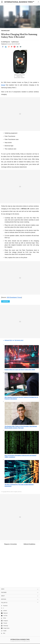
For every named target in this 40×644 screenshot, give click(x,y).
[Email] (18, 47)
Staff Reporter (6, 42)
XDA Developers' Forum (14, 297)
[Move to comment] (21, 47)
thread (3, 85)
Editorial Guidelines (29, 544)
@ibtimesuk (15, 42)
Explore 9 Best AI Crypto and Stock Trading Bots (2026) (20, 370)
